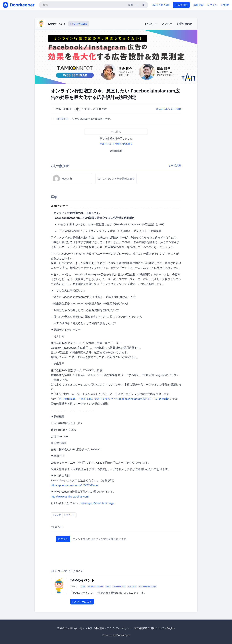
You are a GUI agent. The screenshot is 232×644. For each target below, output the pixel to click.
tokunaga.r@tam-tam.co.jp (97, 503)
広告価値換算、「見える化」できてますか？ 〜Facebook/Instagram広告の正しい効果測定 (114, 399)
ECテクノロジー (95, 587)
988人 (74, 587)
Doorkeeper (123, 635)
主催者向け (181, 5)
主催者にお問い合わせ (70, 628)
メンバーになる (79, 24)
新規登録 (198, 5)
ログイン (212, 5)
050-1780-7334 (160, 5)
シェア (57, 515)
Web (108, 587)
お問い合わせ (185, 24)
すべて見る (175, 165)
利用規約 (99, 628)
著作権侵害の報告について (149, 628)
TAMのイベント (57, 24)
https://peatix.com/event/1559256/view (74, 485)
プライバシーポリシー (119, 628)
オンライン (62, 119)
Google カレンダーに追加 (169, 109)
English (225, 5)
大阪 (83, 587)
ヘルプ (88, 628)
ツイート (70, 515)
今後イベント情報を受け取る (116, 144)
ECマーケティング (148, 587)
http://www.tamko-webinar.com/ (70, 497)
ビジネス (132, 587)
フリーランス (119, 587)
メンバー (167, 24)
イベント (150, 24)
